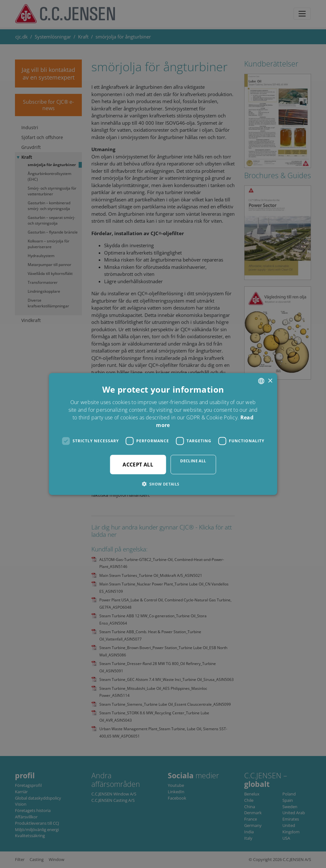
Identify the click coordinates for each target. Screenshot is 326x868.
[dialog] (163, 434)
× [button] (270, 381)
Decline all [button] (193, 461)
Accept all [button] (138, 464)
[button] (163, 484)
